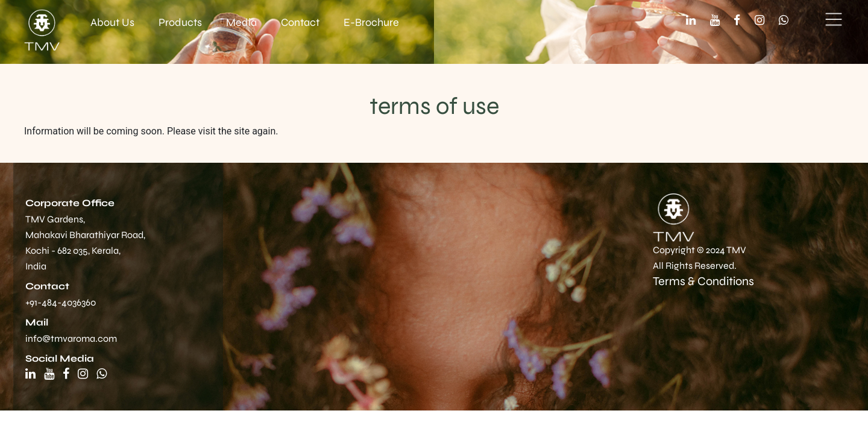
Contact (300, 22)
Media (241, 22)
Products (180, 22)
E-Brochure (371, 22)
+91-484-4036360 (61, 302)
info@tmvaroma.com (71, 338)
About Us (112, 22)
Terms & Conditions (703, 281)
